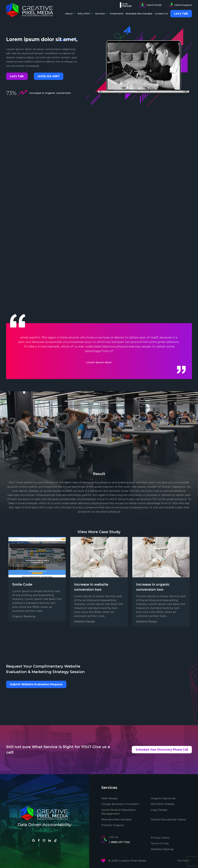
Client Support (180, 5)
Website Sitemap (162, 849)
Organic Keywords (163, 798)
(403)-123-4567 (49, 76)
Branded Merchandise (139, 14)
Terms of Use (160, 843)
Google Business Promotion (120, 804)
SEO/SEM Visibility (163, 804)
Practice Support (113, 825)
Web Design (110, 798)
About (69, 14)
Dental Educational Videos (168, 819)
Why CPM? (84, 14)
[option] (99, 350)
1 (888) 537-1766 (119, 842)
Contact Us (161, 14)
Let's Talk (17, 76)
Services (100, 14)
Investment (116, 14)
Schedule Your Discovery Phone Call (162, 750)
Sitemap (184, 861)
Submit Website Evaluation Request (36, 684)
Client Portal (150, 5)
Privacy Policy (160, 838)
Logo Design (159, 810)
